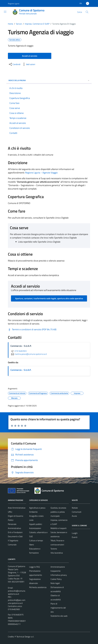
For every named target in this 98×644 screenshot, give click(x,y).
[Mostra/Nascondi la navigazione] (5, 12)
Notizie (75, 508)
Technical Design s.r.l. (25, 637)
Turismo (54, 549)
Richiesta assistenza (38, 587)
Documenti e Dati (15, 536)
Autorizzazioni (35, 528)
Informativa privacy (59, 575)
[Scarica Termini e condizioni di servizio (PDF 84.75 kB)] (32, 329)
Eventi (75, 537)
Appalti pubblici (36, 524)
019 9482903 (19, 351)
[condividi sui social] (14, 64)
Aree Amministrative (17, 508)
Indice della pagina (49, 80)
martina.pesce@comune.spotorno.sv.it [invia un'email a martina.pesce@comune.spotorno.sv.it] (29, 354)
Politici (11, 520)
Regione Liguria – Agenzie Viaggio (41, 173)
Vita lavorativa (57, 553)
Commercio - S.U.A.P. (21, 370)
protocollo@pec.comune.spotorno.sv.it (17, 602)
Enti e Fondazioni (15, 532)
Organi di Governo (16, 516)
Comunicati (77, 512)
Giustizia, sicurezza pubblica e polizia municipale (58, 512)
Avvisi (74, 516)
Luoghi (75, 533)
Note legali (55, 583)
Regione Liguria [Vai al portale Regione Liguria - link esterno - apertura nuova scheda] (14, 4)
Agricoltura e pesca (37, 508)
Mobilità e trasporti (59, 528)
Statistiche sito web (59, 616)
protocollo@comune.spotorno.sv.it (17, 592)
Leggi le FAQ (35, 567)
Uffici (10, 512)
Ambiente (33, 512)
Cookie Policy (56, 579)
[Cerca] (87, 12)
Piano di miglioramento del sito (58, 608)
